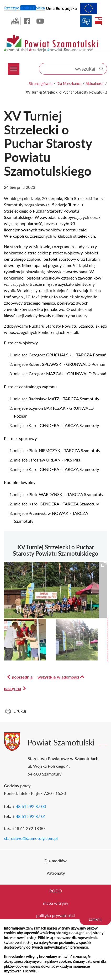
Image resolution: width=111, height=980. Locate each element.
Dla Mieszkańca (69, 84)
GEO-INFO (15, 21)
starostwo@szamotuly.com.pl (31, 838)
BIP (98, 21)
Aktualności (95, 84)
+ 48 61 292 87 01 (29, 816)
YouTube (40, 21)
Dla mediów (55, 861)
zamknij (95, 919)
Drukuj (20, 711)
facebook (28, 21)
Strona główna (41, 84)
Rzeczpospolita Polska (25, 8)
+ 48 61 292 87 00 (29, 806)
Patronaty (56, 873)
